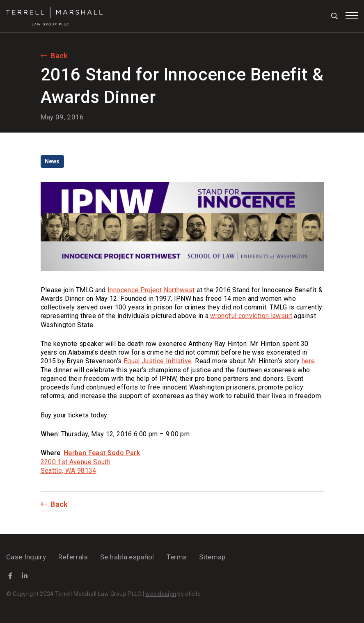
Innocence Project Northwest (151, 290)
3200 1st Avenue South (76, 462)
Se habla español (127, 557)
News (52, 161)
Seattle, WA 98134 (69, 471)
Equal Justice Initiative (158, 361)
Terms (177, 557)
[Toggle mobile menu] (352, 16)
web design (161, 594)
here (308, 361)
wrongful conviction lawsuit (251, 316)
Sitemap (212, 557)
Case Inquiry (26, 557)
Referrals (73, 557)
